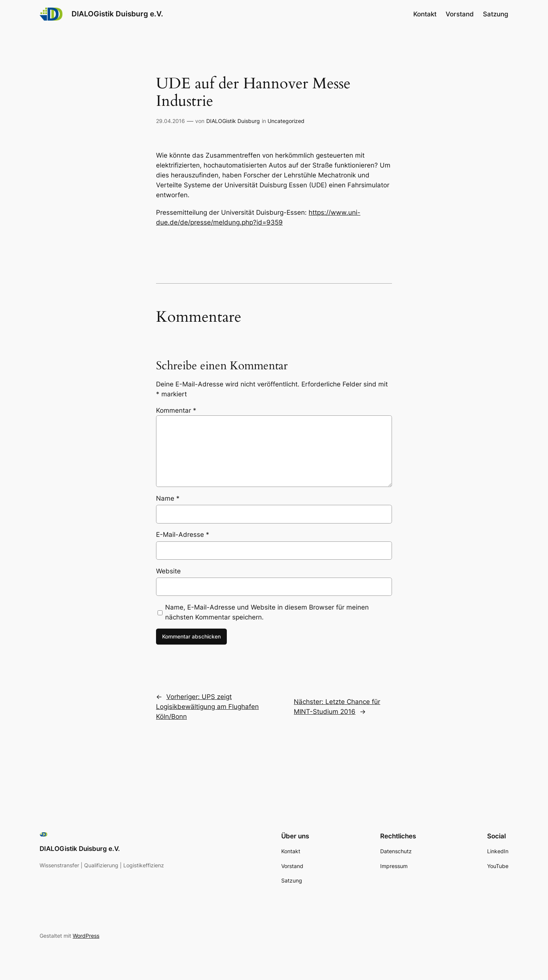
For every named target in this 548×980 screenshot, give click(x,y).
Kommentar (176, 410)
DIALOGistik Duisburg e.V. (117, 14)
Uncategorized (286, 121)
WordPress (86, 936)
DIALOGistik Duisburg (233, 121)
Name (168, 498)
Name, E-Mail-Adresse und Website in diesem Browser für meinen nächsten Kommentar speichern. (267, 612)
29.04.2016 (170, 121)
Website (168, 571)
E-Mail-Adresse (183, 535)
